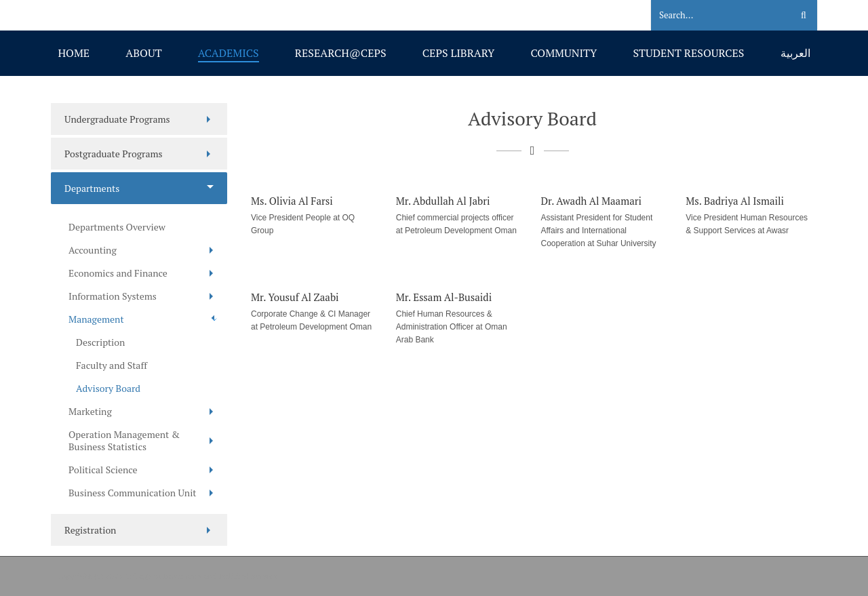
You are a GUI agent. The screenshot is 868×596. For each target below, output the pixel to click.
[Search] (713, 16)
